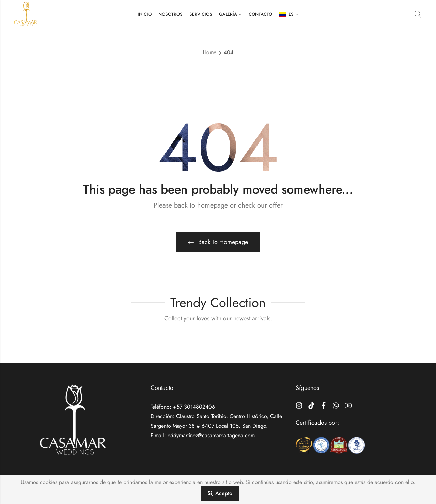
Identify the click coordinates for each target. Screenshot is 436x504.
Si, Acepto (220, 493)
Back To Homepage (218, 242)
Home (209, 52)
